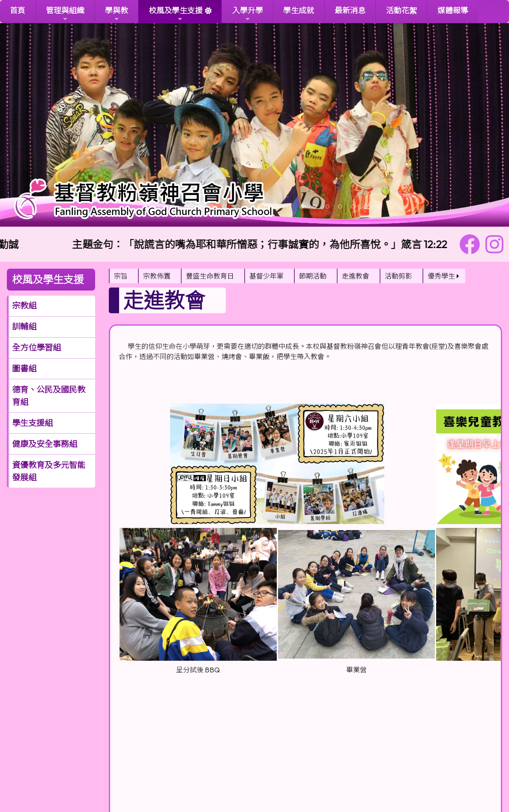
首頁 (18, 10)
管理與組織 (65, 14)
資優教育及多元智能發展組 (49, 471)
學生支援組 (32, 423)
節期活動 (313, 276)
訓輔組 (24, 327)
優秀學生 (441, 276)
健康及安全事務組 (45, 444)
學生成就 (299, 10)
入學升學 (248, 14)
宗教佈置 (157, 276)
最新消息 (350, 10)
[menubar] (287, 276)
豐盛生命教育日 (210, 276)
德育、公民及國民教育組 (49, 396)
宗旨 (121, 276)
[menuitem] (123, 276)
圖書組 (24, 369)
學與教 (117, 14)
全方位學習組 (36, 348)
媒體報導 (453, 10)
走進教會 (356, 276)
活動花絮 (401, 10)
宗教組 (24, 306)
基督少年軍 (266, 276)
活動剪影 (398, 276)
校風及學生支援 (176, 14)
